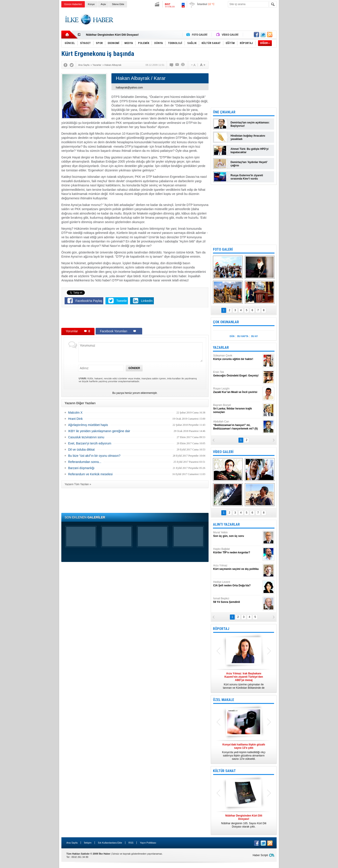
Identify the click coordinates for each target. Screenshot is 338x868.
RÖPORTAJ (221, 629)
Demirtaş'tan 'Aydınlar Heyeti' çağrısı (249, 164)
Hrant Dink (75, 419)
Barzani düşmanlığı (81, 468)
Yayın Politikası (148, 843)
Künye (91, 4)
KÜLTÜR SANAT (224, 771)
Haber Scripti (260, 855)
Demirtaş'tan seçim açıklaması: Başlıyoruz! (250, 124)
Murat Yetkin (237, 534)
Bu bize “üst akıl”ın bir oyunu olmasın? (94, 456)
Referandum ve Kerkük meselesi (90, 474)
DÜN (232, 336)
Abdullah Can (237, 425)
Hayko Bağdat (237, 551)
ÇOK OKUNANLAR (226, 322)
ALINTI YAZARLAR (226, 524)
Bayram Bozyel (237, 409)
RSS (131, 843)
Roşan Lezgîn (237, 390)
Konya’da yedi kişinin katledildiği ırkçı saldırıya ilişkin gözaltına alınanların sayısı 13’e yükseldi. (244, 752)
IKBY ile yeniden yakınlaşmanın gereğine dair (99, 431)
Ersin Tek (237, 374)
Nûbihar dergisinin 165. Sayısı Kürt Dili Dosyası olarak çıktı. (244, 821)
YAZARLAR (221, 348)
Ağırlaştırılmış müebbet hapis (88, 425)
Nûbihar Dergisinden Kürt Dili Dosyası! (112, 35)
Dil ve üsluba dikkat (81, 450)
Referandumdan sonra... (85, 462)
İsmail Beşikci (237, 600)
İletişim (88, 843)
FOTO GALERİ (223, 249)
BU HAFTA (243, 336)
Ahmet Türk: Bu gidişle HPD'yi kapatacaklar (250, 151)
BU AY (254, 336)
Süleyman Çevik (237, 357)
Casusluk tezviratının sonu (86, 437)
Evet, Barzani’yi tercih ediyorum (90, 443)
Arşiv (103, 4)
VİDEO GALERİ (223, 452)
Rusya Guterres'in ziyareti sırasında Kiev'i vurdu (247, 177)
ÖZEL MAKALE (224, 700)
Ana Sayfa (72, 843)
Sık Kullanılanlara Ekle (110, 843)
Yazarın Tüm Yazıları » (78, 484)
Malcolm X (75, 413)
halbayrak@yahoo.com (129, 88)
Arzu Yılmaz (237, 567)
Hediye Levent (237, 584)
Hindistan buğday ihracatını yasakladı (248, 137)
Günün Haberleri (73, 4)
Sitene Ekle (118, 4)
